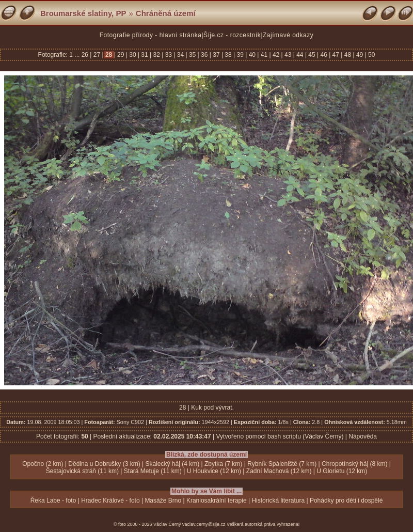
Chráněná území (166, 13)
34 (180, 55)
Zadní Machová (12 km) (279, 471)
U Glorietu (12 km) (342, 471)
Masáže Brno (163, 500)
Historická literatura (278, 500)
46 (324, 55)
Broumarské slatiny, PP (83, 13)
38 (228, 55)
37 (216, 55)
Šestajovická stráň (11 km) (82, 471)
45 (312, 55)
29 (121, 55)
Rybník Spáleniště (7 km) (282, 464)
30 (133, 55)
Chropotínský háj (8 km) (354, 464)
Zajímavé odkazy (288, 35)
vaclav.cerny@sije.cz (204, 524)
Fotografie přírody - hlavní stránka (151, 35)
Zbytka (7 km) (223, 464)
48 (347, 55)
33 (168, 55)
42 (276, 55)
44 (300, 55)
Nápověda (363, 436)
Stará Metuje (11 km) (153, 471)
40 (252, 55)
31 (145, 55)
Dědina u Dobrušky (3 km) (104, 464)
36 (204, 55)
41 (264, 55)
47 (336, 55)
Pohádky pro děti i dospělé (346, 500)
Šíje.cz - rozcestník (232, 35)
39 (240, 55)
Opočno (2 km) (43, 464)
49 (360, 55)
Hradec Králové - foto (110, 500)
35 (193, 55)
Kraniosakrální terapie (217, 500)
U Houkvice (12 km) (214, 471)
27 (97, 55)
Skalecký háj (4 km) (173, 464)
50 (371, 55)
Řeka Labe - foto (53, 500)
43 (288, 55)
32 (156, 55)
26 (86, 55)
